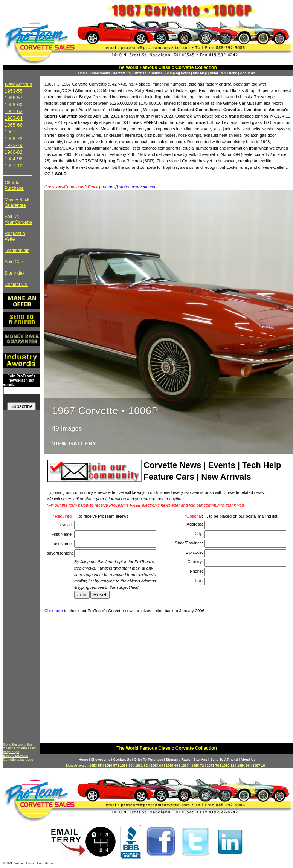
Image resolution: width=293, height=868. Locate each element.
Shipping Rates (178, 73)
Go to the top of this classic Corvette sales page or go (19, 748)
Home (83, 73)
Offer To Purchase (148, 73)
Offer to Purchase (14, 186)
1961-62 (14, 111)
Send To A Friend (224, 73)
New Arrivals (18, 84)
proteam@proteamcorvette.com (129, 187)
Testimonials (17, 251)
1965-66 (14, 125)
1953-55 (14, 91)
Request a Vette (15, 236)
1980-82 (14, 152)
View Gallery (74, 444)
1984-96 (14, 159)
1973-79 (14, 145)
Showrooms (100, 73)
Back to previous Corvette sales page (18, 758)
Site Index (14, 273)
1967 (10, 132)
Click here (54, 611)
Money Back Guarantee (17, 202)
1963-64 (14, 118)
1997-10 (14, 166)
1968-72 (14, 138)
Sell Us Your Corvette (18, 219)
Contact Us (122, 73)
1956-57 (14, 98)
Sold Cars (14, 262)
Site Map (200, 73)
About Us (247, 73)
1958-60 (14, 105)
